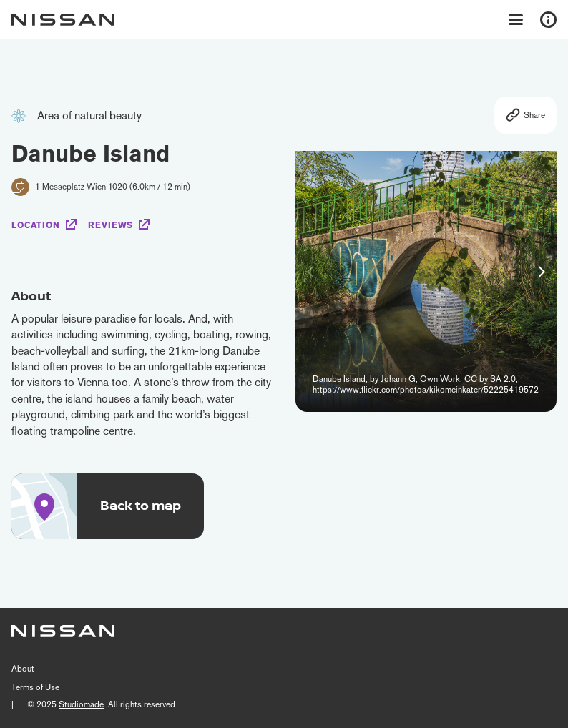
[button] (542, 272)
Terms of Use (35, 687)
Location (36, 225)
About (23, 669)
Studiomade (81, 704)
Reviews (111, 225)
